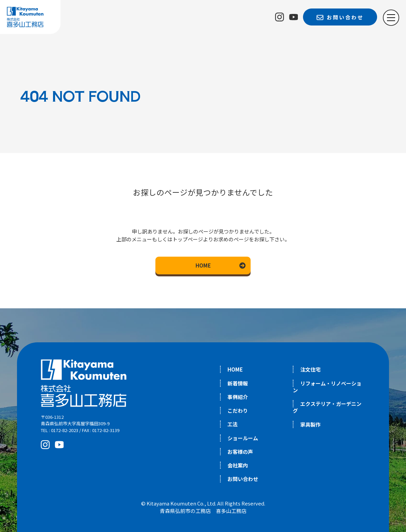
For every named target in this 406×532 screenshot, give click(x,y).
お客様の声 (240, 452)
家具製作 (310, 424)
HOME (203, 265)
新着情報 (238, 383)
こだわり (238, 410)
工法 (233, 424)
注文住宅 (310, 369)
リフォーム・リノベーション (327, 387)
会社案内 (238, 465)
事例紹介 (238, 397)
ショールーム (243, 438)
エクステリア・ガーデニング (327, 407)
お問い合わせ (243, 479)
